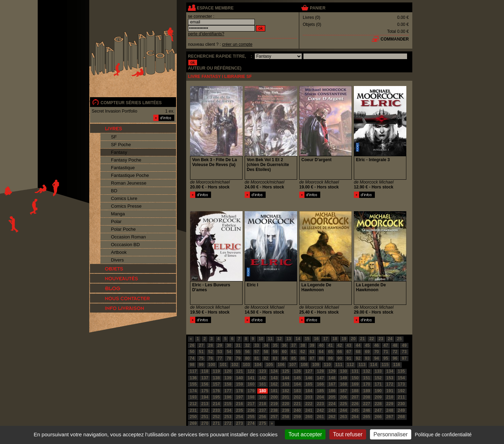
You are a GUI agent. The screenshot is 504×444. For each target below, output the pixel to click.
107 (293, 365)
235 (239, 410)
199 (262, 397)
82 (266, 358)
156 (205, 384)
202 (297, 397)
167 (332, 384)
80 (247, 358)
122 (251, 371)
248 (390, 410)
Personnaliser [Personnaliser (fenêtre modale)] (391, 434)
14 (298, 339)
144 (286, 378)
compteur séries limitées (131, 103)
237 (262, 410)
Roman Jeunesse (129, 183)
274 (251, 423)
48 (395, 345)
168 (343, 384)
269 (193, 423)
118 (205, 371)
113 (362, 365)
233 (216, 410)
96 (395, 358)
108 (304, 365)
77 (220, 358)
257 (274, 417)
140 (239, 378)
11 (270, 339)
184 (309, 391)
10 (261, 339)
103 (246, 365)
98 (192, 365)
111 (339, 365)
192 (401, 391)
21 (362, 339)
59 (275, 352)
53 (220, 352)
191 (390, 391)
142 (262, 378)
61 (293, 352)
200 (274, 397)
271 (216, 423)
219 (274, 404)
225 (343, 404)
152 (378, 378)
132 (366, 371)
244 (343, 410)
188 (355, 391)
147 (320, 378)
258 (286, 417)
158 (228, 384)
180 (262, 391)
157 (216, 384)
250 (193, 417)
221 (297, 404)
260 (309, 417)
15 (307, 339)
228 (378, 404)
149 (343, 378)
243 (332, 410)
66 (340, 352)
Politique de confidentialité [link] (443, 435)
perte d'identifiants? (206, 34)
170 (366, 384)
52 (211, 352)
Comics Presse (126, 206)
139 (228, 378)
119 (216, 371)
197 (239, 397)
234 (228, 410)
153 (390, 378)
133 (378, 371)
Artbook (119, 252)
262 (332, 417)
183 (297, 391)
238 (274, 410)
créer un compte (237, 44)
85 (293, 358)
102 (235, 365)
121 (239, 371)
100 (212, 365)
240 (297, 410)
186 (332, 391)
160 (251, 384)
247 (378, 410)
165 (309, 384)
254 (239, 417)
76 (211, 358)
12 (279, 339)
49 (404, 345)
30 (229, 345)
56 (247, 352)
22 (372, 339)
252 (216, 417)
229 (390, 404)
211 (401, 397)
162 (274, 384)
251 (205, 417)
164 (297, 384)
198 (251, 397)
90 (340, 358)
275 (262, 423)
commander (395, 39)
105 (269, 365)
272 (228, 423)
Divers (117, 260)
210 (390, 397)
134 (390, 371)
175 (205, 391)
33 (257, 345)
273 (239, 423)
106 (281, 365)
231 (193, 410)
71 (386, 352)
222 (309, 404)
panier (317, 8)
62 (303, 352)
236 (251, 410)
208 (366, 397)
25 (399, 339)
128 (320, 371)
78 (229, 358)
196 (228, 397)
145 (297, 378)
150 (355, 378)
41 (330, 345)
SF (114, 137)
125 (286, 371)
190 (378, 391)
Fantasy (119, 152)
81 (257, 358)
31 (238, 345)
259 (297, 417)
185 (320, 391)
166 (320, 384)
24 (390, 339)
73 (404, 352)
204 (320, 397)
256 (262, 417)
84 (284, 358)
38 (303, 345)
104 (258, 365)
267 (390, 417)
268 (401, 417)
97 (404, 358)
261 (320, 417)
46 (376, 345)
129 (332, 371)
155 (193, 384)
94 (376, 358)
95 (386, 358)
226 (355, 404)
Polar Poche (123, 229)
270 (205, 423)
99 (201, 365)
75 (201, 358)
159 (239, 384)
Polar (116, 221)
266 (378, 417)
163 (286, 384)
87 (312, 358)
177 (228, 391)
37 (293, 345)
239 (286, 410)
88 (321, 358)
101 (223, 365)
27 (201, 345)
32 (247, 345)
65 (330, 352)
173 (401, 384)
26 (192, 345)
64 (321, 352)
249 (401, 410)
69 (367, 352)
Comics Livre (124, 198)
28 (211, 345)
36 (284, 345)
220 (286, 404)
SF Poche (121, 145)
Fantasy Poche (126, 160)
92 (358, 358)
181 (274, 391)
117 (193, 371)
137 (205, 378)
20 (353, 339)
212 (193, 404)
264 (355, 417)
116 (397, 365)
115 (385, 365)
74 (192, 358)
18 (335, 339)
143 (274, 378)
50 (192, 352)
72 (395, 352)
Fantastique (123, 168)
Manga (118, 214)
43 (349, 345)
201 (286, 397)
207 (355, 397)
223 (320, 404)
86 (303, 358)
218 (262, 404)
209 (378, 397)
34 (266, 345)
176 (216, 391)
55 (238, 352)
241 (309, 410)
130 (343, 371)
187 (343, 391)
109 (316, 365)
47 (386, 345)
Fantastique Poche (130, 175)
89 (330, 358)
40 (321, 345)
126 (297, 371)
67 (349, 352)
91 (349, 358)
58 (266, 352)
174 (193, 391)
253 (228, 417)
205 (332, 397)
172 (390, 384)
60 (284, 352)
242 (320, 410)
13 (289, 339)
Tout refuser (348, 434)
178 (239, 391)
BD (114, 191)
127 (309, 371)
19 (344, 339)
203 (309, 397)
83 (275, 358)
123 (262, 371)
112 (350, 365)
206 (343, 397)
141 (251, 378)
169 (355, 384)
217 (251, 404)
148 (332, 378)
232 (205, 410)
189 (366, 391)
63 (312, 352)
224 (332, 404)
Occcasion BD (125, 245)
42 (340, 345)
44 (358, 345)
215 (228, 404)
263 (343, 417)
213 (205, 404)
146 (309, 378)
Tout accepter (305, 434)
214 (216, 404)
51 (201, 352)
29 (220, 345)
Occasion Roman (128, 237)
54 (229, 352)
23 (381, 339)
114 (373, 365)
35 (275, 345)
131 (355, 371)
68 (358, 352)
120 (228, 371)
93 (367, 358)
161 (262, 384)
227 (366, 404)
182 (286, 391)
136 (193, 378)
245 (355, 410)
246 (366, 410)
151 (366, 378)
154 (401, 378)
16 (316, 339)
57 (257, 352)
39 (312, 345)
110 (327, 365)
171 (378, 384)
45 (367, 345)
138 (216, 378)
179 (251, 391)
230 (401, 404)
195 (216, 397)
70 (376, 352)
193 (193, 397)
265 (366, 417)
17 (325, 339)
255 (251, 417)
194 (205, 397)
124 (274, 371)
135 (401, 371)
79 (238, 358)
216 (239, 404)
